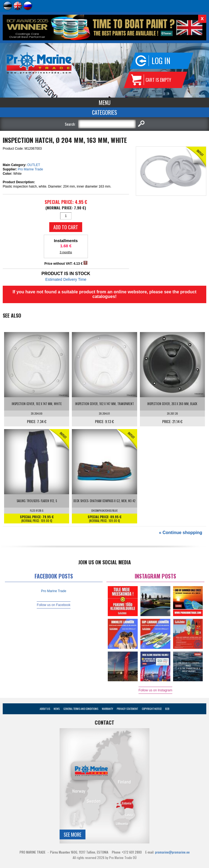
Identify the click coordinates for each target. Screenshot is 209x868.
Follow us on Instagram (155, 690)
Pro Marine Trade (30, 169)
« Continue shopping (181, 533)
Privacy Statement (127, 709)
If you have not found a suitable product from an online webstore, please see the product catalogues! (104, 294)
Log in (161, 61)
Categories (104, 112)
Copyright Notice (152, 709)
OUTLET (34, 165)
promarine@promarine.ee (172, 852)
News (57, 709)
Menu (105, 103)
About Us (45, 709)
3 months (66, 252)
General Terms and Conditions (81, 709)
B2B (167, 709)
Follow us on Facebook (53, 605)
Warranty (107, 709)
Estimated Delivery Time (66, 279)
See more (73, 834)
